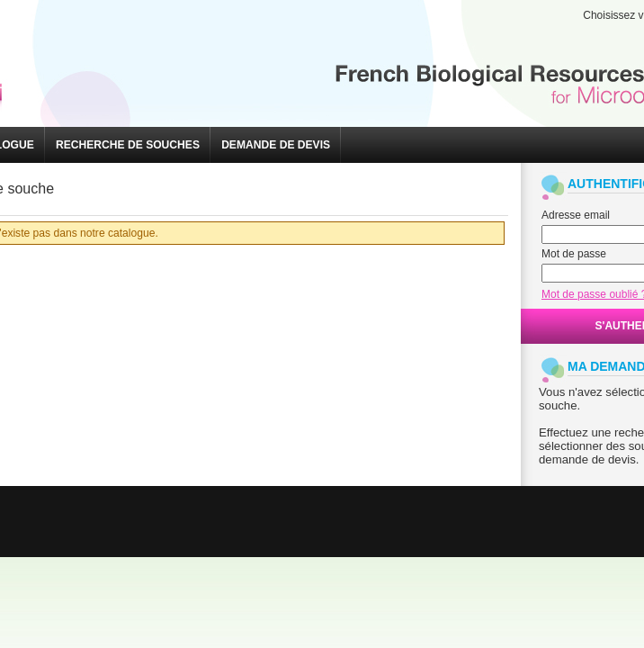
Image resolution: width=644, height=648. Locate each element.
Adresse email (576, 215)
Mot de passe (574, 254)
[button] (128, 145)
